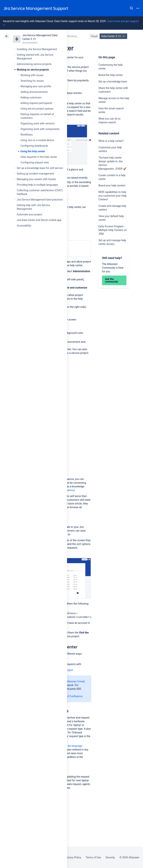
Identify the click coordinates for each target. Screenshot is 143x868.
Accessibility (24, 226)
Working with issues (32, 75)
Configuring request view (35, 162)
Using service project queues (37, 109)
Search (131, 8)
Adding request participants (36, 103)
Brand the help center (111, 75)
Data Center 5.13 (114, 36)
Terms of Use (93, 857)
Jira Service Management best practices (40, 200)
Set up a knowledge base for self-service (40, 168)
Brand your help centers (112, 185)
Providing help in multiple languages (37, 185)
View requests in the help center (39, 157)
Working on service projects (33, 70)
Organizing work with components (40, 129)
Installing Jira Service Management (37, 49)
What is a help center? (111, 141)
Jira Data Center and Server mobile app (39, 220)
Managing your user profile (36, 86)
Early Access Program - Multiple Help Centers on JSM (113, 230)
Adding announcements (34, 92)
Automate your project (30, 214)
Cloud (94, 36)
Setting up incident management (35, 174)
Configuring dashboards (34, 146)
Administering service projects (34, 64)
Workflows (27, 135)
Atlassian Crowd (75, 681)
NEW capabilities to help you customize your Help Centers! (113, 196)
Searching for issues (32, 81)
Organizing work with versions (38, 123)
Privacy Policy (73, 857)
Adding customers (31, 97)
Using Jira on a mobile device (37, 140)
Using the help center (33, 151)
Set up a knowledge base (113, 82)
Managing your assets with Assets (36, 179)
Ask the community (112, 280)
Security (110, 857)
